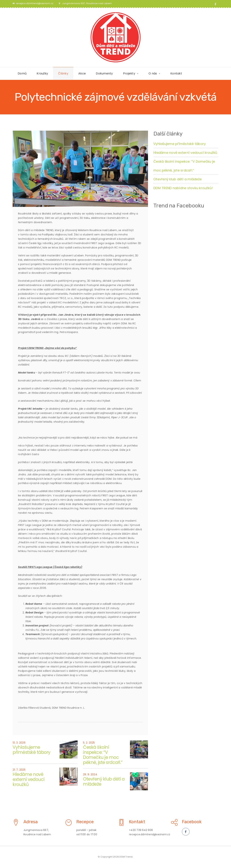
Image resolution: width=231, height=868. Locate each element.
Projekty (129, 73)
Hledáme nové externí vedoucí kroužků (29, 779)
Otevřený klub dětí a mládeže (104, 782)
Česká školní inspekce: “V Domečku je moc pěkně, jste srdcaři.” (103, 755)
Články (63, 73)
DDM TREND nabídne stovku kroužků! (183, 188)
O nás (153, 73)
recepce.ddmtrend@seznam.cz (35, 3)
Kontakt (176, 73)
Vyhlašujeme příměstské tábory (32, 750)
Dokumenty (104, 73)
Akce (82, 73)
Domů (22, 73)
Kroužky (42, 73)
